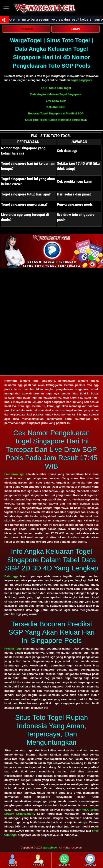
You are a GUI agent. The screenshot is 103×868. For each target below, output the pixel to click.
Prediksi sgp (13, 649)
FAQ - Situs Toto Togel (56, 88)
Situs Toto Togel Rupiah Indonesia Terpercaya (56, 120)
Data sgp (11, 576)
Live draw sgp (14, 474)
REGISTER (26, 29)
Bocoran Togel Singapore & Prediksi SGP (56, 113)
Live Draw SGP (56, 101)
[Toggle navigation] (6, 8)
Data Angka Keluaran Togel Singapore (56, 94)
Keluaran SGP (56, 107)
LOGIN (76, 29)
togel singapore (82, 80)
